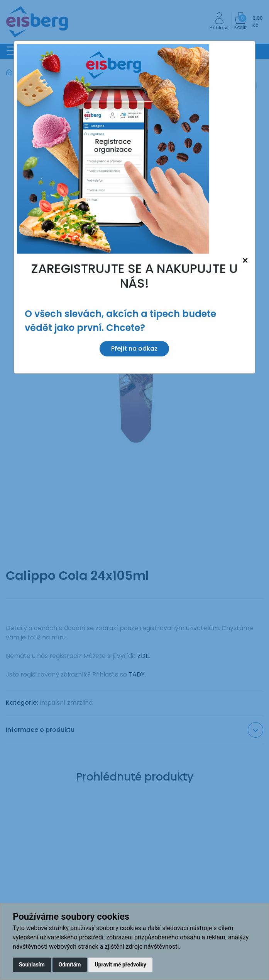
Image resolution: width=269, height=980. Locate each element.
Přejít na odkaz (134, 349)
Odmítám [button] (70, 965)
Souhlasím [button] (32, 965)
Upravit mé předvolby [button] (120, 965)
